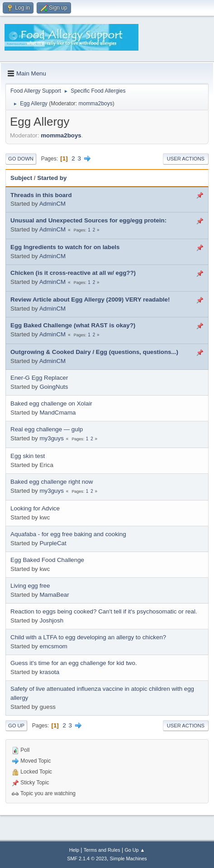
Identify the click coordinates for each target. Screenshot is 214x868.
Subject (21, 178)
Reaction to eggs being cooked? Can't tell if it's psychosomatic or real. (104, 611)
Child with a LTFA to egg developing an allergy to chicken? (88, 637)
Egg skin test (28, 456)
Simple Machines (128, 859)
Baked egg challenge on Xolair (51, 403)
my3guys (51, 438)
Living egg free (30, 586)
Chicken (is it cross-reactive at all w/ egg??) (73, 273)
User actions (186, 159)
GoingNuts (54, 387)
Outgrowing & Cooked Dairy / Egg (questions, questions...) (94, 352)
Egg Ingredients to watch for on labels (65, 247)
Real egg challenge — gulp (47, 429)
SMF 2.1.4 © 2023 (87, 859)
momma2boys (95, 104)
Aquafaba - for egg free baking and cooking (68, 534)
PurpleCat (53, 543)
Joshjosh (51, 620)
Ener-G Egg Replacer (39, 378)
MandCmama (57, 413)
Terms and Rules (102, 850)
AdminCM (53, 204)
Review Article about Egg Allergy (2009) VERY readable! (90, 300)
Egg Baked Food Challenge (47, 560)
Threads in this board (41, 195)
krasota (49, 672)
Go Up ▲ (135, 850)
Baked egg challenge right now (52, 482)
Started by (52, 178)
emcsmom (53, 646)
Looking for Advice (35, 508)
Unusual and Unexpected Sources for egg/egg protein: (88, 220)
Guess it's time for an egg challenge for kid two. (74, 663)
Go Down (21, 159)
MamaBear (54, 595)
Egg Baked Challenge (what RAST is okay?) (73, 325)
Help (74, 850)
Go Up (16, 726)
